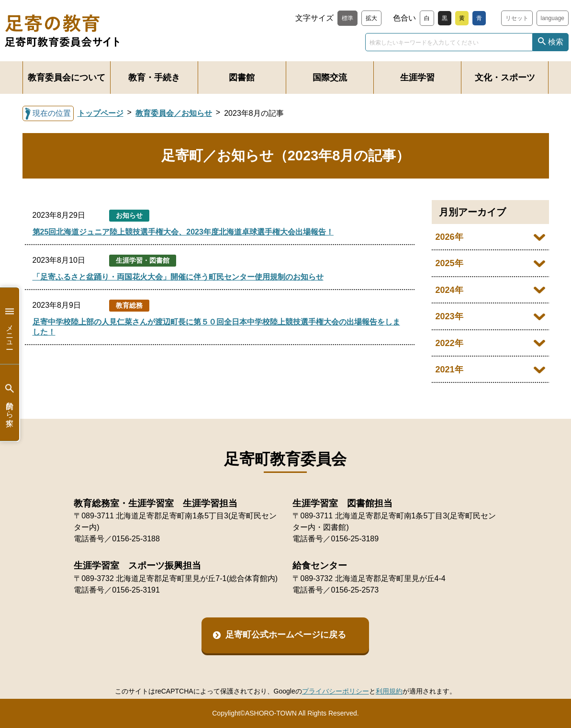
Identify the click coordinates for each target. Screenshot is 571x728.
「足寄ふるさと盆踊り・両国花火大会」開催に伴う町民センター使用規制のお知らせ (178, 277)
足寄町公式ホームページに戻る (286, 635)
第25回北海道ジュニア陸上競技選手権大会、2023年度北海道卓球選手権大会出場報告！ (183, 232)
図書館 (242, 78)
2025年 (449, 263)
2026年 (449, 237)
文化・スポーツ (505, 78)
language (553, 18)
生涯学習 (417, 78)
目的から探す (10, 403)
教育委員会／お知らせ (174, 113)
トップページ (101, 113)
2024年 (449, 290)
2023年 (449, 316)
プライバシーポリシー (336, 691)
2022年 (449, 343)
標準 (347, 18)
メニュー (10, 326)
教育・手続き (154, 78)
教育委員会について (67, 78)
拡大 (371, 18)
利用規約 (389, 691)
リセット (517, 18)
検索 (556, 42)
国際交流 (330, 78)
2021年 (449, 370)
